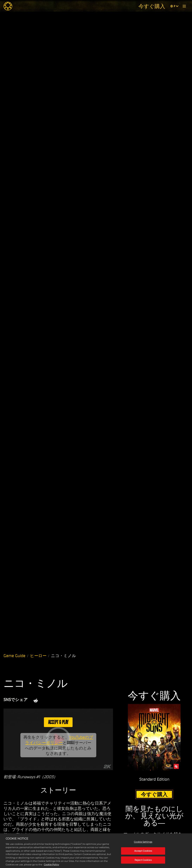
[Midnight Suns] (8, 6)
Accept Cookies (143, 854)
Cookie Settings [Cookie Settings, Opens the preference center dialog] (143, 845)
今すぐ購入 (152, 6)
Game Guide (14, 656)
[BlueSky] (75, 701)
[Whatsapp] (65, 701)
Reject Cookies (143, 863)
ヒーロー (38, 656)
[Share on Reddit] (36, 701)
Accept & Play (58, 722)
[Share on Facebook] (55, 701)
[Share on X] (46, 701)
